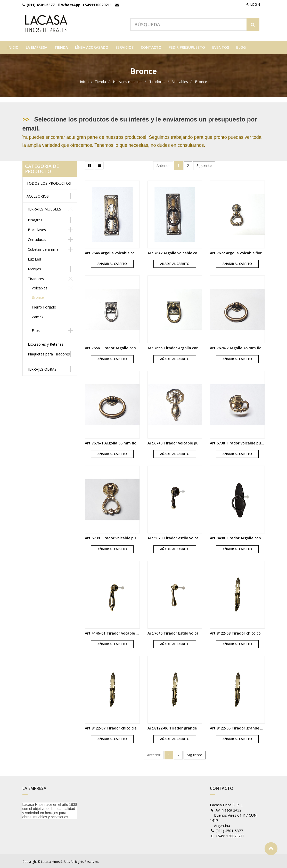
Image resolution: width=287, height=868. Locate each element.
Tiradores (157, 81)
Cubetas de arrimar (44, 248)
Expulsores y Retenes (46, 343)
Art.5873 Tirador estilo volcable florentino (185, 537)
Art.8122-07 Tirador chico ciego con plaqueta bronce (132, 727)
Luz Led (34, 258)
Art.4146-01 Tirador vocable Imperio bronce (124, 632)
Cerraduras (37, 238)
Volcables (180, 81)
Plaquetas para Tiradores (49, 353)
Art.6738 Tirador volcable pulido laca (243, 442)
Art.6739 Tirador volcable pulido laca (118, 537)
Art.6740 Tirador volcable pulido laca (181, 442)
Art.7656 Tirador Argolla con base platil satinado (129, 347)
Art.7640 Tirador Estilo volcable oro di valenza (189, 632)
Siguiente (204, 164)
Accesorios (38, 195)
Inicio (84, 81)
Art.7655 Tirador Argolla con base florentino (187, 347)
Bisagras (35, 219)
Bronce (201, 81)
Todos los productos (49, 182)
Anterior (163, 164)
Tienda (100, 81)
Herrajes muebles (128, 81)
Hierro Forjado (44, 306)
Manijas (34, 268)
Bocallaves (37, 228)
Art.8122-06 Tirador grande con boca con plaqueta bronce (200, 727)
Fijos (36, 329)
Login (253, 5)
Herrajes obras (42, 368)
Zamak (38, 316)
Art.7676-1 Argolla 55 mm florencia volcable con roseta (134, 442)
